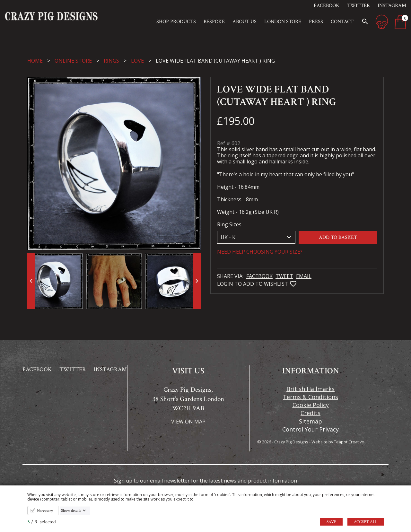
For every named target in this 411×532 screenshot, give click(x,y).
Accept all (366, 522)
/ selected (42, 522)
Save (331, 522)
